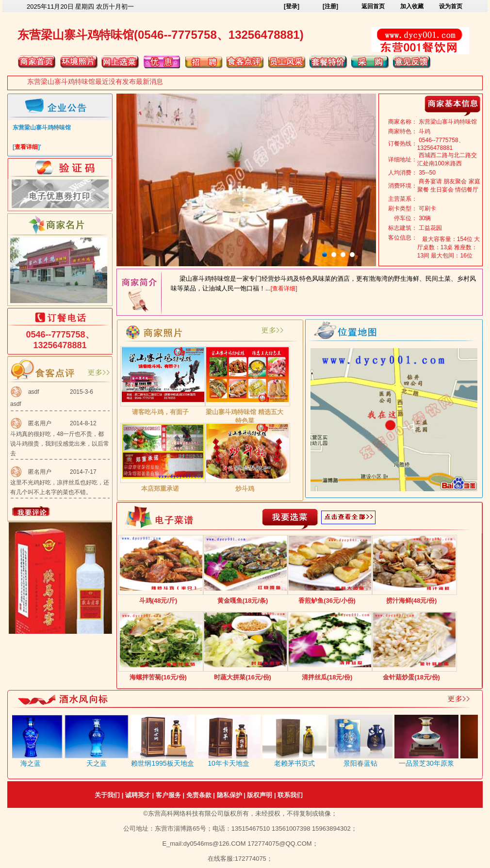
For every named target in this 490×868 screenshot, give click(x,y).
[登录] (292, 6)
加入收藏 (412, 6)
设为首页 (451, 6)
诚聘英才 (138, 795)
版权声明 (260, 795)
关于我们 (107, 795)
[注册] (330, 6)
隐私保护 (229, 795)
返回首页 (373, 6)
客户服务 (168, 795)
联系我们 (290, 795)
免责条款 (199, 795)
